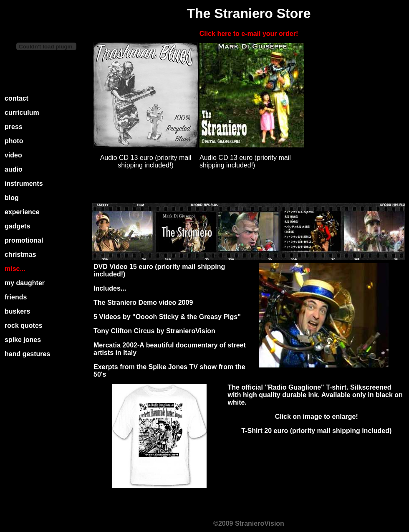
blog (12, 198)
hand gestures (27, 354)
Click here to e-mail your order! (249, 34)
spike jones (23, 340)
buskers (17, 311)
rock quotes (24, 326)
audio (14, 169)
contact (16, 98)
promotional (24, 240)
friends (16, 297)
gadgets (17, 226)
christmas (20, 255)
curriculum (22, 113)
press (14, 127)
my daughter (25, 283)
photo (14, 141)
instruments (24, 184)
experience (22, 212)
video (13, 155)
